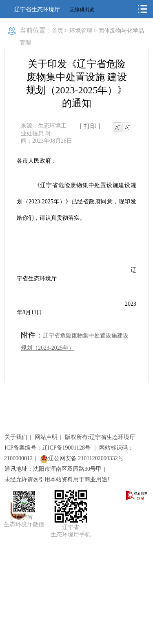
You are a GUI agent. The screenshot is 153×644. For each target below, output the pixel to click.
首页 (58, 31)
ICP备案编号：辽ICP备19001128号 (48, 448)
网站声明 (46, 437)
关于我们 (16, 437)
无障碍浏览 (82, 10)
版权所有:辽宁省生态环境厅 (100, 437)
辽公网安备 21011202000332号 (82, 458)
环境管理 (81, 31)
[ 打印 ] (90, 126)
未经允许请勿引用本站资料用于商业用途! (57, 480)
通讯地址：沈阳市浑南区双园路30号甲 (53, 469)
